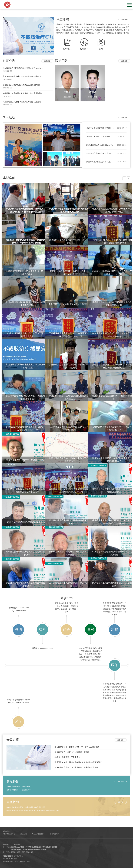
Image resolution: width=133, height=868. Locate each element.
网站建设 (6, 862)
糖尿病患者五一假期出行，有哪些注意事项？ (73, 752)
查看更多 (47, 61)
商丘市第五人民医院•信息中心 (21, 862)
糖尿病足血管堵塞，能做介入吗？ (19, 786)
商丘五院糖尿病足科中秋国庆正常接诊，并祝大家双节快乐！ (27, 102)
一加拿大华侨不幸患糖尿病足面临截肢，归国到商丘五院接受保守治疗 (33, 811)
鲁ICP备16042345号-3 (10, 859)
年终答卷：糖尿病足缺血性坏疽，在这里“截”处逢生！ (24, 93)
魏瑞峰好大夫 (54, 834)
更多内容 (124, 19)
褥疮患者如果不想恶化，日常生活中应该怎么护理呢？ (27, 807)
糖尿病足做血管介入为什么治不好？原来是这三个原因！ (77, 767)
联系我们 (17, 844)
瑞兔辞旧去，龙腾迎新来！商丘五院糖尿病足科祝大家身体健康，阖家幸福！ (34, 85)
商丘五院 (24, 834)
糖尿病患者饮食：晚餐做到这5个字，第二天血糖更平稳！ (78, 747)
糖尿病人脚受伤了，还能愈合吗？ (19, 790)
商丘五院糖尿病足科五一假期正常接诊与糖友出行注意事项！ (27, 76)
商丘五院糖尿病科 (38, 834)
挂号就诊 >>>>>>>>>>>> (42, 648)
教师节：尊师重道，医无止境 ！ (68, 757)
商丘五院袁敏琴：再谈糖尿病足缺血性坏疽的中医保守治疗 (78, 762)
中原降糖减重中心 (9, 834)
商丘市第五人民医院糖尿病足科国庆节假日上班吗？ (24, 68)
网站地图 (6, 844)
